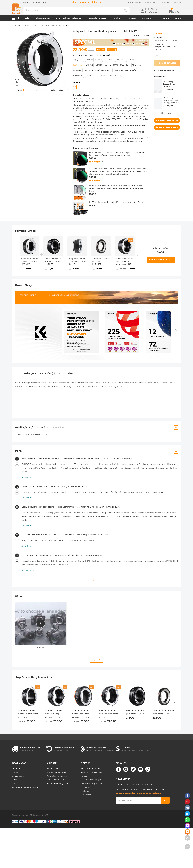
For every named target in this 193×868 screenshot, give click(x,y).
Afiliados (85, 791)
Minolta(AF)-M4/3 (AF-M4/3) (98, 70)
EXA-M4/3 (78, 65)
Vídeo (69, 373)
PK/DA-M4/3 (102, 76)
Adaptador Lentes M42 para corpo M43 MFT (53, 261)
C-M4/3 (99, 60)
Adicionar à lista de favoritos (168, 121)
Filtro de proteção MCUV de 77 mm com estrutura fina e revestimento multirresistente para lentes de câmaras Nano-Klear (117, 188)
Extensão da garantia (56, 780)
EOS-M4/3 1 (132, 60)
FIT (75, 87)
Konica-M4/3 (101, 65)
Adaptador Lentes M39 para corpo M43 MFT (101, 261)
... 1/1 (96, 580)
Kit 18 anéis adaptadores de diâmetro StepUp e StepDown (116, 202)
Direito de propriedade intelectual (92, 786)
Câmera (131, 18)
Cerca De (16, 769)
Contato (15, 772)
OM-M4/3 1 (78, 76)
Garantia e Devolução (91, 780)
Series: (77, 83)
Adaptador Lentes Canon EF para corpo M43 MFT (28, 714)
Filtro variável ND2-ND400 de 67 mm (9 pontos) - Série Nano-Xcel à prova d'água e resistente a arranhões (118, 154)
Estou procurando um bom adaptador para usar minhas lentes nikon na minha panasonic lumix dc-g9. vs (71, 507)
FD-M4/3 (89, 65)
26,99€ (170, 89)
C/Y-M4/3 (120, 60)
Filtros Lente (43, 18)
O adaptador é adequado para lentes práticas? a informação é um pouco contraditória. (62, 555)
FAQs (61, 373)
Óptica (117, 18)
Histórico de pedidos (56, 772)
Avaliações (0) (47, 373)
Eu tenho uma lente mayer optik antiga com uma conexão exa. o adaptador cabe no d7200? (65, 535)
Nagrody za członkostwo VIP (25, 787)
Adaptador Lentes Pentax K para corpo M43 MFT (109, 714)
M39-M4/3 (125, 65)
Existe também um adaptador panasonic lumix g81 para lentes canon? (55, 487)
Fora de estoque (167, 63)
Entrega (85, 776)
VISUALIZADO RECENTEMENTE (142, 2)
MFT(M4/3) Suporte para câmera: (92, 55)
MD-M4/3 (78, 70)
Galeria (15, 784)
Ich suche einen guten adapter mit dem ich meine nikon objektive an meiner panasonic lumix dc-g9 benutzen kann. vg (77, 459)
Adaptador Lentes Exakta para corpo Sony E (77, 261)
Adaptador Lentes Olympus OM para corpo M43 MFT (125, 262)
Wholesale (86, 795)
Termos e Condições (91, 769)
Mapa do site (18, 776)
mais (178, 18)
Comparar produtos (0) (170, 2)
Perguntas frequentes (57, 776)
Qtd (156, 56)
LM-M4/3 (114, 65)
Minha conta (52, 769)
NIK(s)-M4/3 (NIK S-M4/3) (125, 70)
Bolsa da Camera (97, 18)
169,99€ (170, 106)
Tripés (26, 18)
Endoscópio (149, 18)
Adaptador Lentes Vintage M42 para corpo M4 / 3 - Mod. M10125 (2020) (81, 714)
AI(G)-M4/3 (78, 60)
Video (14, 780)
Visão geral (30, 373)
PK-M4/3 (90, 76)
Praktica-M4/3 (117, 76)
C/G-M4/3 (109, 60)
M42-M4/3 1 (137, 65)
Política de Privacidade (92, 772)
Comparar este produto (167, 127)
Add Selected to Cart (161, 260)
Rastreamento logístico (57, 784)
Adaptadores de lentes (69, 18)
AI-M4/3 (89, 60)
